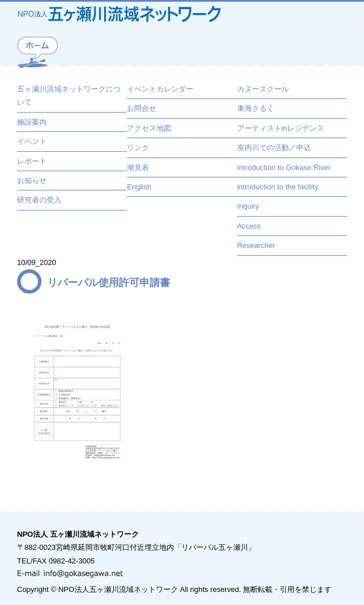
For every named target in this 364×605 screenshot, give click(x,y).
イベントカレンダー (160, 89)
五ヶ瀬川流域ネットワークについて (69, 96)
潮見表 (138, 167)
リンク (138, 148)
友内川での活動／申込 (274, 148)
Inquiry (248, 206)
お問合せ (142, 108)
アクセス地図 (149, 128)
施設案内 (32, 122)
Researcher (256, 245)
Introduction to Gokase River (284, 167)
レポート (32, 161)
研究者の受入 (39, 200)
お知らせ (32, 181)
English (139, 187)
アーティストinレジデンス (281, 128)
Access (249, 226)
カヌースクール (263, 89)
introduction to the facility (278, 187)
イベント (32, 141)
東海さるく (256, 108)
